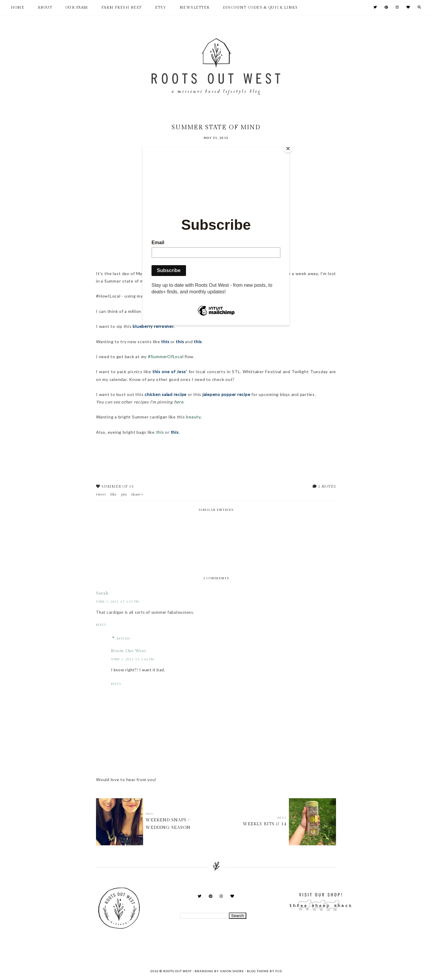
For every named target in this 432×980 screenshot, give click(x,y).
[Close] (288, 148)
